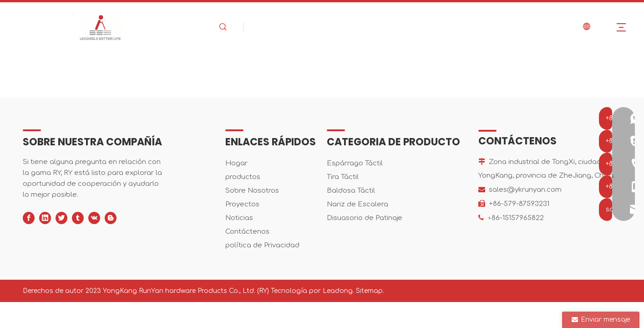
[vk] (94, 218)
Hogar (236, 163)
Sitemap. (370, 291)
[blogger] (111, 218)
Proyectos (242, 204)
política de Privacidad (262, 245)
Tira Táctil (343, 177)
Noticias (239, 218)
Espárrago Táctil (355, 163)
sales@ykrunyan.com (525, 190)
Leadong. (338, 291)
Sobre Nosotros (252, 191)
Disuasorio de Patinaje (365, 218)
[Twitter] (61, 218)
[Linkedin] (45, 218)
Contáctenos (247, 232)
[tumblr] (78, 218)
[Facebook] (29, 218)
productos (243, 177)
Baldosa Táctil (351, 191)
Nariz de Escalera (357, 204)
